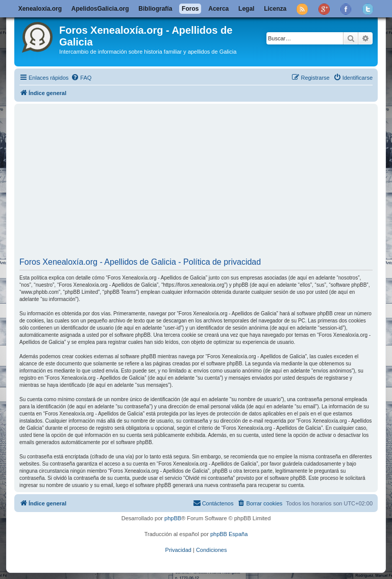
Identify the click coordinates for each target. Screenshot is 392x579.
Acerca (218, 9)
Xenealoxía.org (40, 9)
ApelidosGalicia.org (100, 9)
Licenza (275, 9)
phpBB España (229, 534)
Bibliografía (155, 9)
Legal (246, 9)
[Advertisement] (196, 182)
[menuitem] (81, 78)
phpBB (173, 518)
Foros (190, 9)
